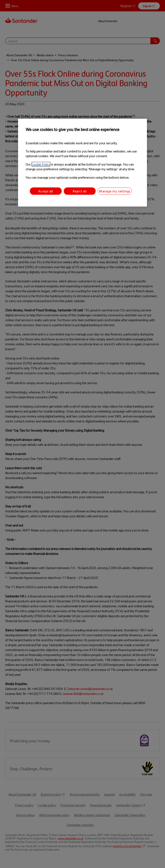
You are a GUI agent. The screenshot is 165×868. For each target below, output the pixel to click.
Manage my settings (115, 191)
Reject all (80, 191)
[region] (82, 163)
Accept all (46, 191)
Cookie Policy (41, 164)
